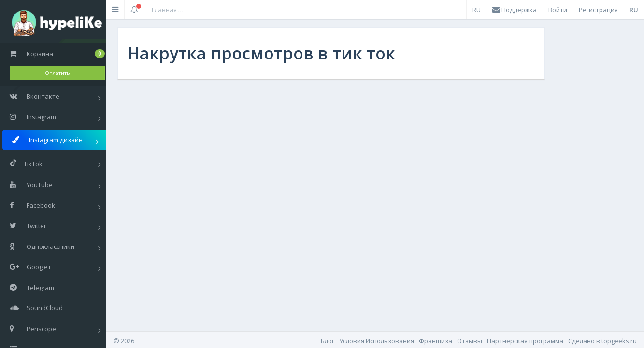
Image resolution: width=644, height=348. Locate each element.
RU (477, 10)
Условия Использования (377, 341)
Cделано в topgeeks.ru (602, 341)
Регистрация (598, 10)
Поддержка (515, 10)
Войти (558, 10)
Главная (164, 10)
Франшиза (436, 341)
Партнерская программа (525, 341)
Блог (328, 341)
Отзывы (470, 341)
